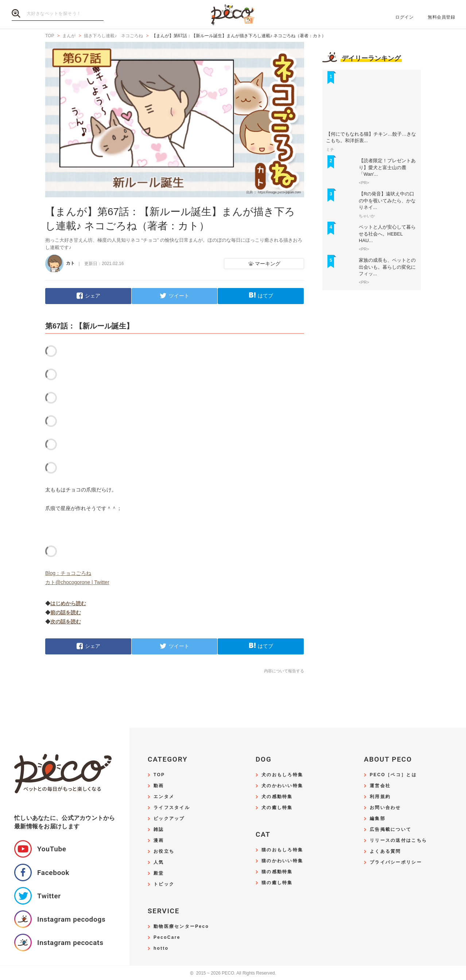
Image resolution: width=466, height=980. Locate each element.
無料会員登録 (441, 17)
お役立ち (164, 851)
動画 (159, 786)
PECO (233, 15)
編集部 (378, 819)
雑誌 (159, 830)
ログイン (404, 17)
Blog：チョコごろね (68, 573)
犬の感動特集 (277, 797)
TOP (159, 775)
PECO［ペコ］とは (393, 775)
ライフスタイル (172, 808)
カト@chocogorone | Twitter (77, 582)
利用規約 (380, 797)
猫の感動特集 (277, 872)
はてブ (265, 296)
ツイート (179, 296)
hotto (161, 948)
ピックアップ (169, 819)
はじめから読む (68, 603)
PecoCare (167, 938)
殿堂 (159, 873)
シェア (93, 296)
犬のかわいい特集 (282, 786)
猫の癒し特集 (277, 883)
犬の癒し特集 (277, 808)
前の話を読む (66, 612)
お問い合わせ (385, 808)
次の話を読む (66, 622)
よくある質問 (385, 851)
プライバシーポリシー (396, 862)
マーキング (268, 264)
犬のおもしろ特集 (282, 775)
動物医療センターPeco (181, 927)
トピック (164, 884)
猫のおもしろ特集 (282, 850)
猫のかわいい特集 (282, 861)
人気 (159, 862)
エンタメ (164, 797)
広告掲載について (391, 830)
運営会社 (380, 786)
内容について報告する (284, 671)
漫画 (159, 841)
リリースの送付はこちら (398, 841)
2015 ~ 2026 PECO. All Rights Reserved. (233, 973)
